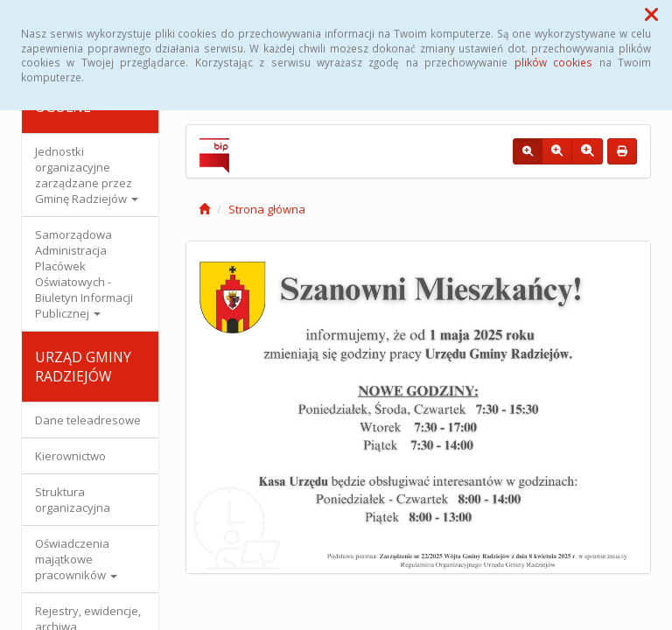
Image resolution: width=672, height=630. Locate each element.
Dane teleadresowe (88, 420)
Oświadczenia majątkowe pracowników (76, 559)
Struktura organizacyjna (73, 500)
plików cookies (553, 62)
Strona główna (267, 209)
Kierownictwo (70, 456)
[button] (651, 14)
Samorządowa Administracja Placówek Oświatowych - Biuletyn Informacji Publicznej (84, 274)
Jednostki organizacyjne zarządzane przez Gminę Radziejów (87, 175)
